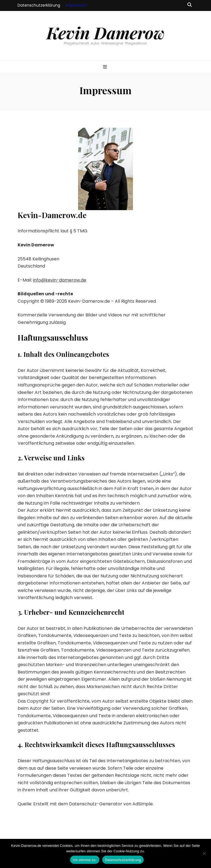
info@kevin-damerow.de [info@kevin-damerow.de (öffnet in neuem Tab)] (60, 280)
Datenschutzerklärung (39, 5)
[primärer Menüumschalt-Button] (106, 67)
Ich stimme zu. (85, 860)
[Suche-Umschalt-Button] (190, 5)
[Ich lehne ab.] (204, 853)
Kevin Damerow (106, 32)
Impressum (77, 5)
